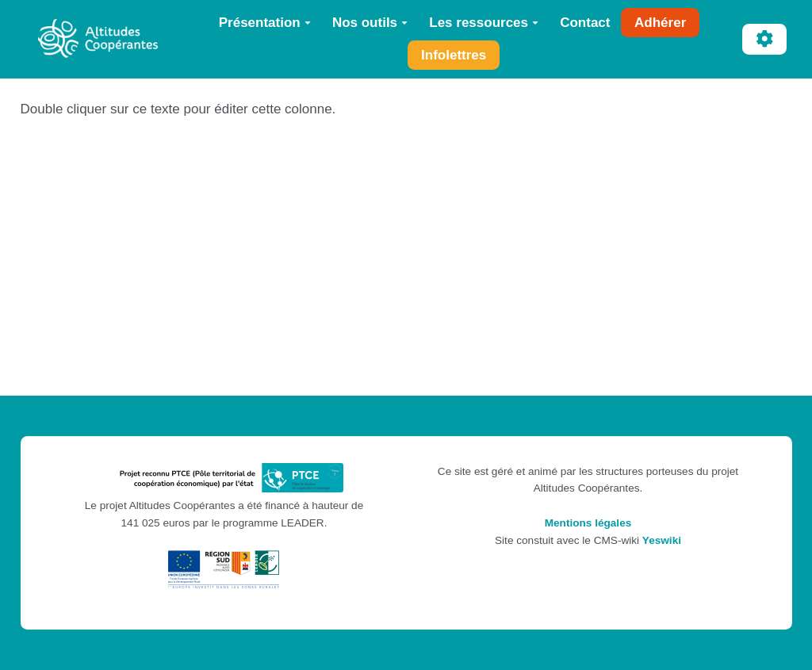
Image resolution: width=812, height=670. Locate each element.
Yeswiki (662, 540)
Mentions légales (588, 523)
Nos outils (370, 23)
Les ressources (484, 23)
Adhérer (660, 23)
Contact (585, 23)
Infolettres (454, 55)
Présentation (265, 23)
